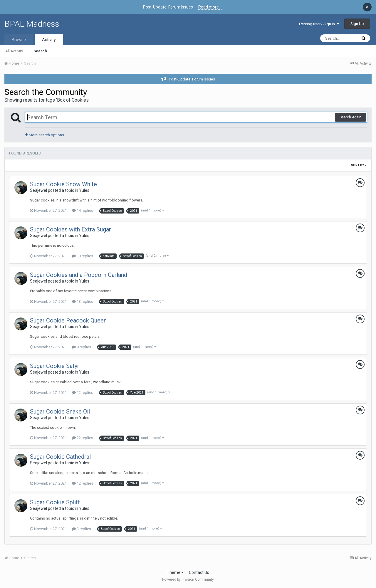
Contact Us (199, 572)
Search (40, 51)
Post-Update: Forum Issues (192, 79)
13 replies (83, 301)
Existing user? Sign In (319, 24)
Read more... (210, 7)
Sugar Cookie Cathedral (60, 457)
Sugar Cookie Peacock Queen (68, 320)
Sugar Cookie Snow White (63, 184)
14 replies (83, 210)
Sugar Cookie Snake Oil (60, 411)
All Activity (14, 51)
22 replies (83, 438)
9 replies (82, 347)
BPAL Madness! (33, 24)
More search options (45, 135)
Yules (84, 190)
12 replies (83, 393)
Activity (49, 40)
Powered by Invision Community (188, 579)
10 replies (83, 256)
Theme (175, 572)
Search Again (350, 117)
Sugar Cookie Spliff (55, 502)
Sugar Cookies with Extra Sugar (70, 229)
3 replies (82, 529)
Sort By (359, 165)
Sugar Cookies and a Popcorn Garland (79, 275)
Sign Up (357, 24)
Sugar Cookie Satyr (55, 366)
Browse (19, 40)
